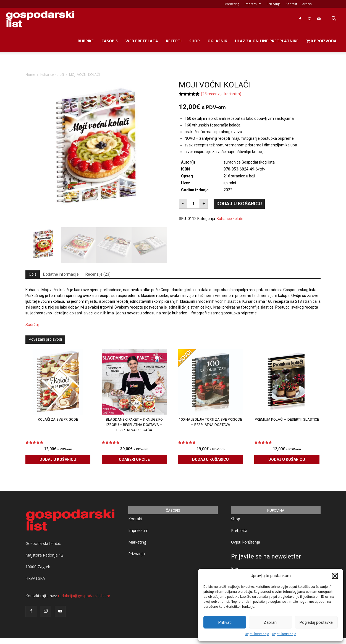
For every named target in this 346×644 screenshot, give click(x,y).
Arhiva (307, 4)
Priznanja (274, 4)
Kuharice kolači (52, 75)
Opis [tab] (33, 274)
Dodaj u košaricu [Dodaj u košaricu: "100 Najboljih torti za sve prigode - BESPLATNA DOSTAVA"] (210, 459)
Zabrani (271, 622)
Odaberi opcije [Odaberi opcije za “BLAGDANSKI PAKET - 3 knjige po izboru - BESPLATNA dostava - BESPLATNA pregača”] (134, 459)
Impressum (253, 4)
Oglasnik (217, 41)
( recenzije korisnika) (221, 94)
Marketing (232, 4)
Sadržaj (32, 325)
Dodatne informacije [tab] (61, 274)
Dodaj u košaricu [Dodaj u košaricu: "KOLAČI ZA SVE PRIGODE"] (58, 459)
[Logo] (40, 19)
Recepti (174, 41)
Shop (195, 41)
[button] (335, 576)
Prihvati (225, 622)
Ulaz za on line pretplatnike (267, 41)
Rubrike (86, 41)
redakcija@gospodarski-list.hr (84, 595)
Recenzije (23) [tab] (98, 274)
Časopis (110, 41)
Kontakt (291, 4)
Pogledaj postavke (316, 622)
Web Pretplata (142, 41)
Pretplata (239, 530)
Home (30, 75)
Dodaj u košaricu (239, 204)
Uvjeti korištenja (257, 634)
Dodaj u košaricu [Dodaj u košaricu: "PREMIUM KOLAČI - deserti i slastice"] (287, 459)
